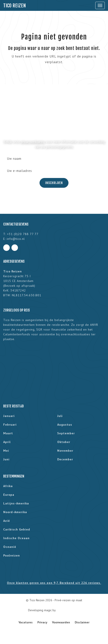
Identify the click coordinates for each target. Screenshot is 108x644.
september (66, 433)
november (65, 451)
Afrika (8, 486)
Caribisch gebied (17, 529)
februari (10, 425)
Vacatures (26, 622)
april (7, 442)
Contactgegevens (16, 224)
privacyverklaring (33, 142)
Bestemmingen (14, 476)
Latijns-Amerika (16, 503)
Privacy (42, 622)
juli (60, 416)
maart (8, 433)
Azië (7, 521)
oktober (64, 442)
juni (6, 459)
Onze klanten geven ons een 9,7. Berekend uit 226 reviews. (54, 583)
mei (6, 451)
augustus (65, 425)
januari (9, 416)
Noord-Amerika (15, 512)
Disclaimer (82, 622)
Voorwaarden (61, 622)
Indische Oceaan (16, 538)
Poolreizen (12, 555)
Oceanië (10, 547)
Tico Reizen (15, 6)
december (65, 459)
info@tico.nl (16, 239)
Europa (9, 495)
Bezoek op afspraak (19, 286)
